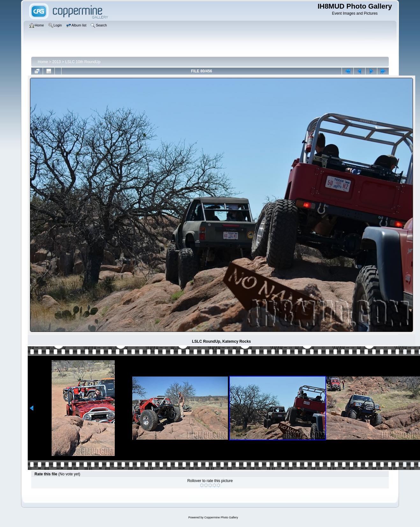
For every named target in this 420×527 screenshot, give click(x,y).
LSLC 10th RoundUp (83, 62)
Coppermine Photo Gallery (221, 517)
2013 (57, 62)
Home (43, 62)
